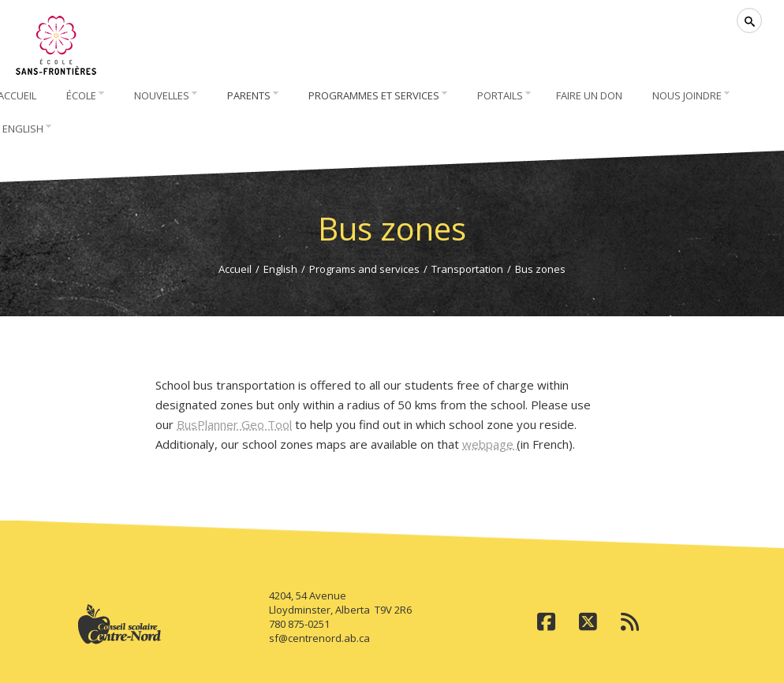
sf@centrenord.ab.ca (319, 638)
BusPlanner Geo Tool (234, 424)
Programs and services (364, 269)
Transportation (467, 269)
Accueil (235, 269)
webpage (489, 444)
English (280, 269)
